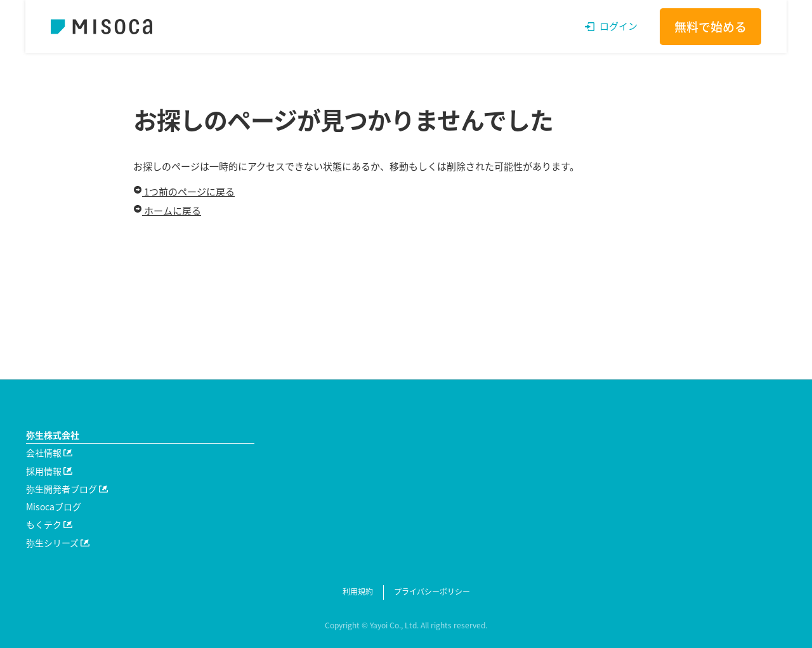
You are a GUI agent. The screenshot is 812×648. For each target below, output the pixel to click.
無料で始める (710, 27)
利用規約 (358, 592)
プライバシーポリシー (432, 592)
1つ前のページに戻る (184, 192)
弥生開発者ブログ (67, 489)
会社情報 (49, 453)
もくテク (49, 524)
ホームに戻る (167, 211)
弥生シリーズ (58, 543)
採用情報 (49, 471)
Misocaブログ (54, 506)
